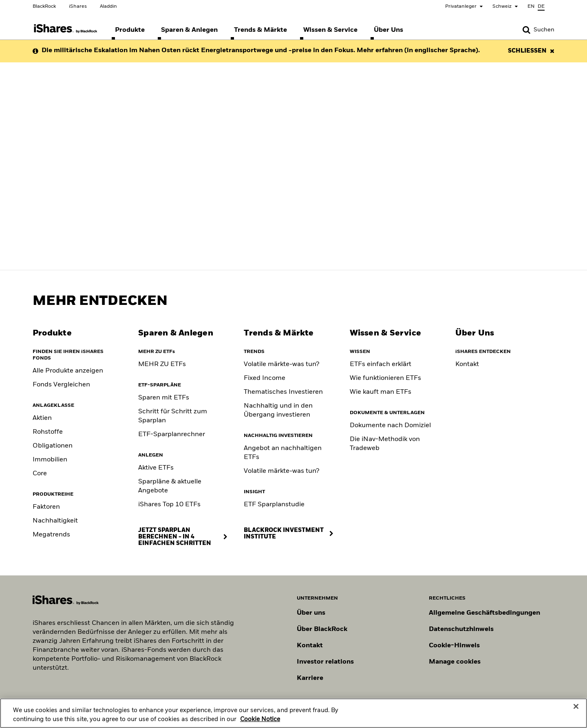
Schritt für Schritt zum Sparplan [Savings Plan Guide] (173, 416)
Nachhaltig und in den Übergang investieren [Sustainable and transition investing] (278, 410)
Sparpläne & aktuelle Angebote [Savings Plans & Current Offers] (170, 486)
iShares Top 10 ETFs (169, 505)
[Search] (538, 30)
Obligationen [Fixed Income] (53, 446)
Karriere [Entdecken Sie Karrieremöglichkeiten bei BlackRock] (310, 678)
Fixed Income (265, 378)
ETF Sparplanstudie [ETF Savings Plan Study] (274, 505)
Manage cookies (455, 662)
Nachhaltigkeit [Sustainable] (55, 521)
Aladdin (108, 7)
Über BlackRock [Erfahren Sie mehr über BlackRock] (322, 629)
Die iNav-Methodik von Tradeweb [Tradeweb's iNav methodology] (385, 444)
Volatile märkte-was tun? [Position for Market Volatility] (281, 471)
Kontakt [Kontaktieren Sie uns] (310, 646)
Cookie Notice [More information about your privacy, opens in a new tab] (260, 723)
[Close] (576, 710)
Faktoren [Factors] (46, 507)
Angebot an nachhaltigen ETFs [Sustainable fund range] (283, 453)
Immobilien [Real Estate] (50, 460)
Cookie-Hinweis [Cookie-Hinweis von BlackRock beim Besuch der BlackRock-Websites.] (454, 646)
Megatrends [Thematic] (51, 535)
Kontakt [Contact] (467, 364)
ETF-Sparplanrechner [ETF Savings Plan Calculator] (172, 435)
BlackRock (44, 7)
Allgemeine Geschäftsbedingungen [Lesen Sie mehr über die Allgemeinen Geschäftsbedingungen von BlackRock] (484, 613)
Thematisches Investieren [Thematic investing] (283, 392)
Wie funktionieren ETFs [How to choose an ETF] (385, 378)
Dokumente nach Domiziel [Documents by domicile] (390, 426)
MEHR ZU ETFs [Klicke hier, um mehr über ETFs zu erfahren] (162, 364)
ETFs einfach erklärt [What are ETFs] (381, 364)
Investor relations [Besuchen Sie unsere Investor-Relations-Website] (325, 662)
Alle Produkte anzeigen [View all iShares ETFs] (68, 371)
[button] (526, 30)
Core (40, 474)
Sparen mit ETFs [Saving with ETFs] (164, 398)
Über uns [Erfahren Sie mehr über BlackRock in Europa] (311, 613)
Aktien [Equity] (42, 418)
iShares (78, 7)
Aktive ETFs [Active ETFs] (156, 468)
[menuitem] (130, 30)
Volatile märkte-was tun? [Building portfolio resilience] (281, 364)
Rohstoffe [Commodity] (48, 432)
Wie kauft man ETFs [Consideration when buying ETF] (381, 392)
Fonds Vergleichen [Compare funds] (61, 385)
